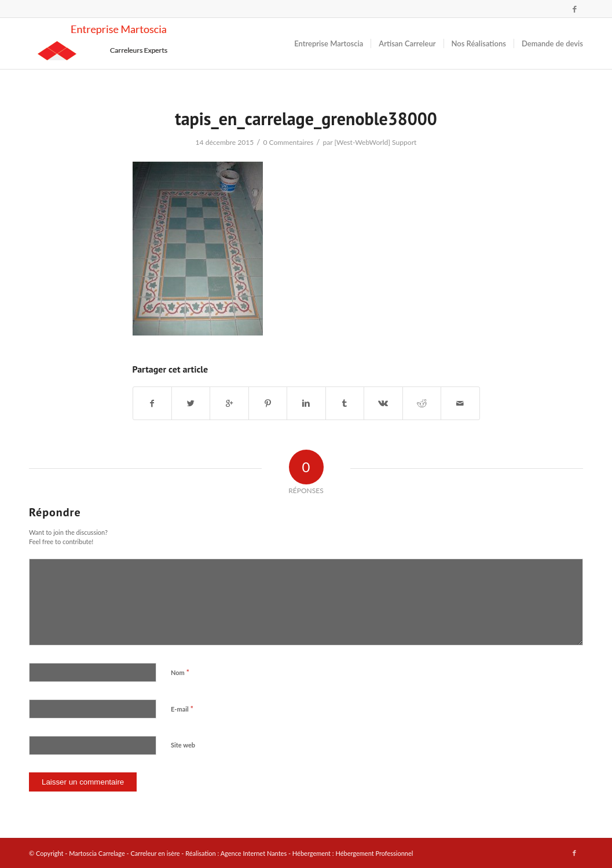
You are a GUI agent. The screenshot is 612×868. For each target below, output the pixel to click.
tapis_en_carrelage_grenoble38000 (306, 118)
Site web (183, 745)
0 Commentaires (288, 142)
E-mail (182, 709)
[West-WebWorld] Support (375, 142)
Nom (180, 672)
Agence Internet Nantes (254, 853)
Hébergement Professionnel (374, 853)
